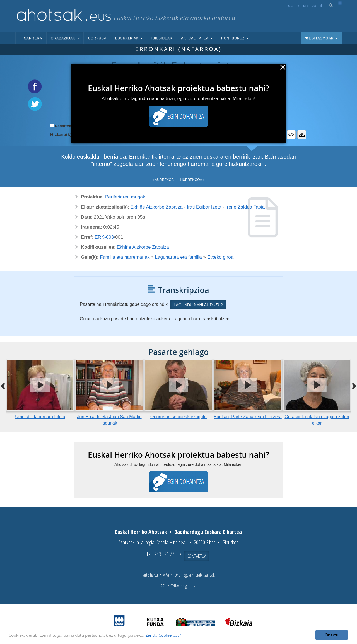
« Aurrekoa (163, 180)
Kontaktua (196, 556)
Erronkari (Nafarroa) (178, 49)
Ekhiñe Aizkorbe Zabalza (157, 207)
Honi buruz (235, 38)
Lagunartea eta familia (178, 257)
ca (314, 6)
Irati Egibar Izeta (204, 207)
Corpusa (97, 38)
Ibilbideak (162, 38)
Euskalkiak (129, 38)
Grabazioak (65, 38)
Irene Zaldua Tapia (245, 207)
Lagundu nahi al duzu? (198, 305)
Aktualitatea (197, 38)
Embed (291, 135)
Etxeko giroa (220, 257)
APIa (166, 575)
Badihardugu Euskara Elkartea (208, 532)
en (305, 6)
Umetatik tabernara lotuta (40, 417)
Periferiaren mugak (125, 197)
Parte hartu (150, 575)
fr (298, 6)
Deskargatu (302, 135)
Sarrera (33, 38)
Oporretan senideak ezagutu (178, 417)
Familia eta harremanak (125, 257)
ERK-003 (104, 237)
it (321, 6)
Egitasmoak (321, 38)
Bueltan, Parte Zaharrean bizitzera (248, 417)
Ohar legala (183, 575)
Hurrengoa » (193, 180)
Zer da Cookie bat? (163, 635)
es (290, 6)
